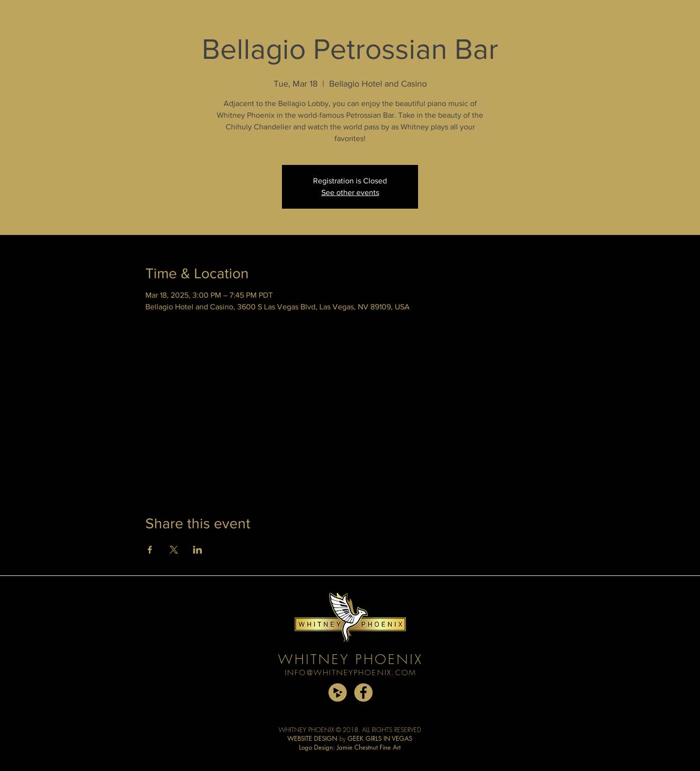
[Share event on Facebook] (150, 550)
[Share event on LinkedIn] (198, 550)
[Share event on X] (174, 550)
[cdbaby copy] (338, 692)
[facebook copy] (363, 692)
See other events (350, 192)
